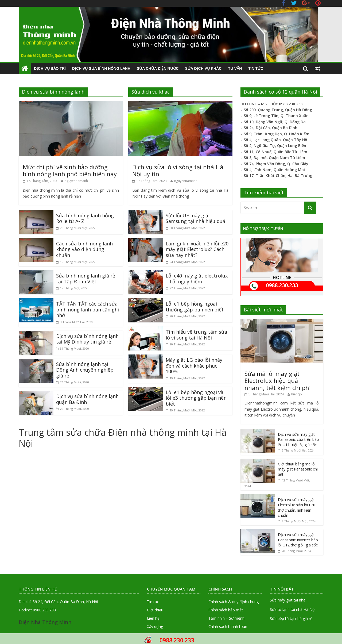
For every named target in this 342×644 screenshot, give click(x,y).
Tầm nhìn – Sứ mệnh (226, 618)
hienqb (297, 394)
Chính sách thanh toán (228, 626)
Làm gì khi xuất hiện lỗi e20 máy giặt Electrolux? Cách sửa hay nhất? (197, 249)
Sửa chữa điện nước (158, 68)
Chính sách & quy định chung (234, 602)
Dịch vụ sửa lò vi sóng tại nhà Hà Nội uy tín (178, 170)
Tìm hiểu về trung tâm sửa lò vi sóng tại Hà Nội (196, 335)
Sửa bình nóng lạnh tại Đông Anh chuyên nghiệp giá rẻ (85, 370)
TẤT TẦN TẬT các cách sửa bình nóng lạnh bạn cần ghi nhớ (88, 309)
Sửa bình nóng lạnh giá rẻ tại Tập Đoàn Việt (86, 279)
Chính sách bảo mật (226, 610)
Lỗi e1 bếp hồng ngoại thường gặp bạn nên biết (195, 307)
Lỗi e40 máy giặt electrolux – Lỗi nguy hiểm (197, 279)
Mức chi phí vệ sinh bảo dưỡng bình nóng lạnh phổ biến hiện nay (70, 170)
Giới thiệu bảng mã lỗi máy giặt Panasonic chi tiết (298, 469)
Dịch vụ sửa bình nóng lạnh (101, 68)
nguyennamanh (76, 181)
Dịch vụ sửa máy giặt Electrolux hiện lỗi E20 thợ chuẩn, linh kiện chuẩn (297, 507)
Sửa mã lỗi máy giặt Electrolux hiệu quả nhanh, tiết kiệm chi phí (278, 381)
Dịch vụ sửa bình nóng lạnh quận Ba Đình (87, 399)
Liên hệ (153, 618)
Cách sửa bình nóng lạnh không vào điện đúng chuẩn (84, 249)
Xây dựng (155, 626)
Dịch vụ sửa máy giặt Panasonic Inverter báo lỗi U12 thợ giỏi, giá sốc (298, 540)
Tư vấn (235, 68)
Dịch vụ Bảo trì (50, 68)
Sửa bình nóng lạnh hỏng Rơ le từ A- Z (85, 218)
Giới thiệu (155, 610)
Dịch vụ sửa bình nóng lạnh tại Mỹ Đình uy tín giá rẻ (87, 339)
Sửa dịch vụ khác (203, 68)
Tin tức (256, 68)
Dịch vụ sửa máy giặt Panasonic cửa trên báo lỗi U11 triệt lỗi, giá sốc (298, 439)
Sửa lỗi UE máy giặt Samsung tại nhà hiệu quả (195, 218)
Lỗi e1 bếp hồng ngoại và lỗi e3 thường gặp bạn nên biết (196, 398)
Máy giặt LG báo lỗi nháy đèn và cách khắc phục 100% (194, 366)
